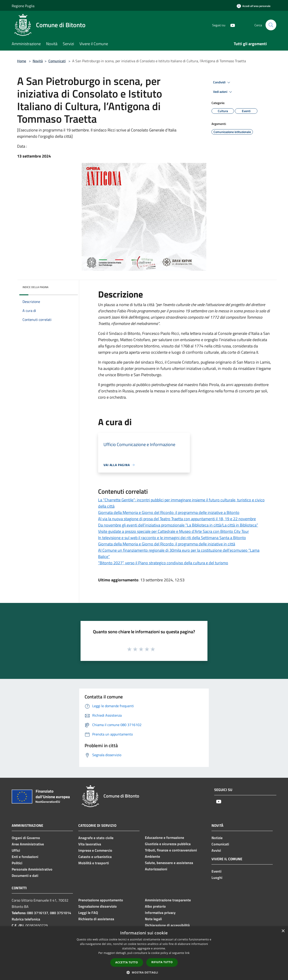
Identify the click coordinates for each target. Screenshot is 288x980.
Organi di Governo (26, 838)
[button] (144, 972)
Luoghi (217, 878)
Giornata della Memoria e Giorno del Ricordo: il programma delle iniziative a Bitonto (169, 512)
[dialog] (144, 953)
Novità (38, 61)
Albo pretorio (155, 906)
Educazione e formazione (164, 838)
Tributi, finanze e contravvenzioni (171, 850)
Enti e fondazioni (25, 857)
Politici (17, 863)
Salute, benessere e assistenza (169, 863)
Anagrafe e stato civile (96, 838)
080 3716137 (38, 913)
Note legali (153, 919)
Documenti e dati (25, 876)
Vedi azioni (223, 92)
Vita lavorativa (90, 844)
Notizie (217, 838)
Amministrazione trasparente (168, 900)
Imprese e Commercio (95, 850)
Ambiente (152, 856)
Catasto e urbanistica (95, 857)
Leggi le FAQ (88, 913)
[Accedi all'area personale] (254, 6)
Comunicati (57, 61)
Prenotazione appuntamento (101, 900)
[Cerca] (271, 25)
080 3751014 (61, 913)
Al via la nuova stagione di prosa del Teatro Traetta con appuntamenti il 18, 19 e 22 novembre (177, 519)
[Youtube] (231, 25)
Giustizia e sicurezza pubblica (168, 844)
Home (22, 61)
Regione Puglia (23, 6)
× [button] (283, 931)
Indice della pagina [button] (35, 287)
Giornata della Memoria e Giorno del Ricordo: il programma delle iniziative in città (167, 544)
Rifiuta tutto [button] (162, 962)
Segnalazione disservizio (98, 906)
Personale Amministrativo (32, 869)
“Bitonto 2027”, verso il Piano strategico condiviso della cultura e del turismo (163, 563)
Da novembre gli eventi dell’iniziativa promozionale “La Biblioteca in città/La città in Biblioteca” (178, 525)
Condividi (222, 82)
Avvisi (216, 850)
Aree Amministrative (28, 844)
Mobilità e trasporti (94, 863)
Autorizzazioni (156, 869)
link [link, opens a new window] (187, 953)
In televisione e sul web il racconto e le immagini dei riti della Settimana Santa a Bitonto (172, 538)
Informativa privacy (160, 913)
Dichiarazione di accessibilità (167, 925)
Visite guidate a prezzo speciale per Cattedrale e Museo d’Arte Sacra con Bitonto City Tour (173, 531)
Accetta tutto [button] (127, 962)
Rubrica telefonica (26, 919)
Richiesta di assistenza (96, 919)
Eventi (216, 871)
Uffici (16, 850)
